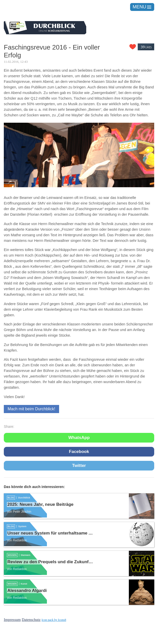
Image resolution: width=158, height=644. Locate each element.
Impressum (12, 620)
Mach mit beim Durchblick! (31, 409)
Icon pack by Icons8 (54, 620)
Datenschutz (31, 620)
